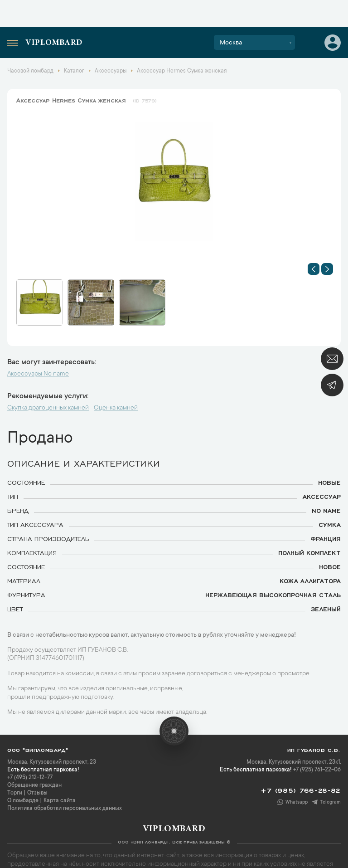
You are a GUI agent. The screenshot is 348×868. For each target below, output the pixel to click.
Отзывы (37, 793)
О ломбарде (23, 801)
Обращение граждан (34, 785)
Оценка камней (116, 408)
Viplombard (54, 43)
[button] (314, 269)
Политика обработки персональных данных (65, 809)
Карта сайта (60, 801)
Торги (15, 793)
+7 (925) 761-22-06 (317, 770)
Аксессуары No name (38, 374)
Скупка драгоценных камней (48, 408)
